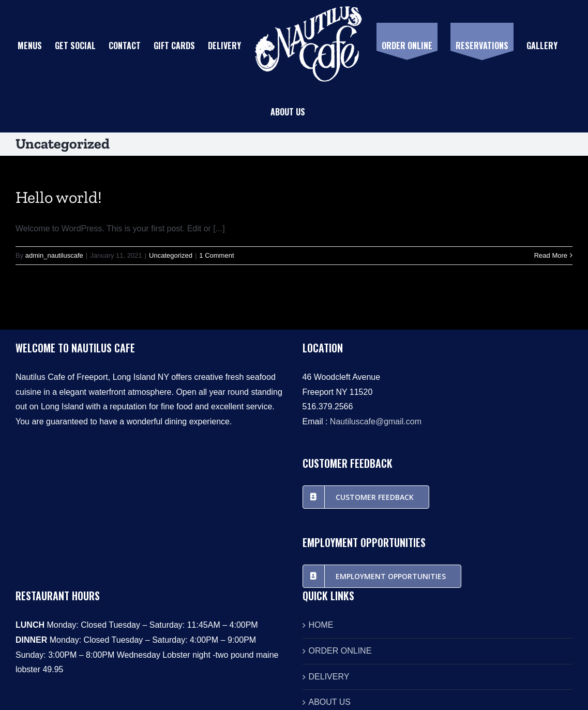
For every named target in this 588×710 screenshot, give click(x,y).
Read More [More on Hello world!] (551, 255)
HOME (321, 625)
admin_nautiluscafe (54, 255)
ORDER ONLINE (340, 651)
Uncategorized (171, 255)
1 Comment (216, 255)
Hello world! (59, 197)
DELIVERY (329, 677)
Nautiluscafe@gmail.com (376, 421)
